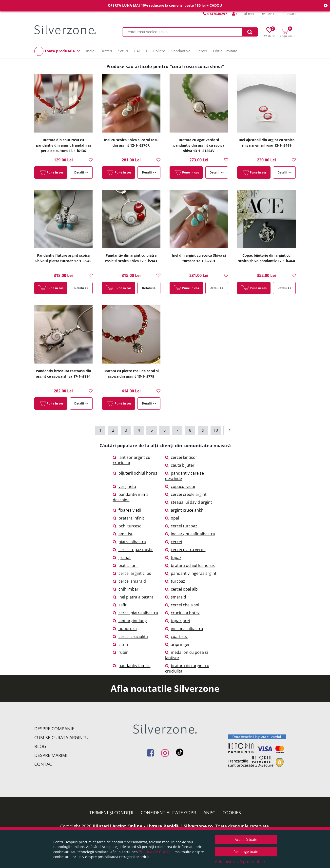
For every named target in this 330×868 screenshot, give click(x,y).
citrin (120, 644)
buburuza (125, 629)
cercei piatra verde (185, 550)
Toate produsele (57, 51)
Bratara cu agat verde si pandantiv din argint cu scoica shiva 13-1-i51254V (199, 145)
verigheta (124, 486)
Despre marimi (51, 755)
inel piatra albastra (133, 597)
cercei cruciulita (130, 637)
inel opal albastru (184, 629)
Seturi (123, 51)
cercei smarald (129, 581)
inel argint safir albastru (190, 534)
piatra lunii (126, 565)
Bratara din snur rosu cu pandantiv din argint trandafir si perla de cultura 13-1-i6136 (63, 145)
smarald (176, 597)
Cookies (232, 812)
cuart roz (176, 637)
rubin (121, 652)
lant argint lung (130, 621)
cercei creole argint (186, 494)
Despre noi (269, 14)
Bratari (106, 51)
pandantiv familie (132, 666)
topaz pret (178, 621)
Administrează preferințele (240, 862)
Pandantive (181, 51)
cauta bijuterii (181, 465)
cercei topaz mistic (133, 550)
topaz (173, 558)
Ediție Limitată (225, 51)
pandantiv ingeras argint (191, 573)
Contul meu (244, 14)
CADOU (141, 51)
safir (120, 605)
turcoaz (175, 581)
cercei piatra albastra (135, 613)
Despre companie (54, 729)
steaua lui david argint (189, 502)
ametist (123, 534)
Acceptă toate (246, 839)
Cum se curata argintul (62, 737)
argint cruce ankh (184, 510)
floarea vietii (127, 510)
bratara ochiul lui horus (190, 565)
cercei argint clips (132, 573)
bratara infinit (128, 518)
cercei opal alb (181, 589)
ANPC (209, 812)
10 (216, 430)
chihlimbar (126, 589)
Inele (90, 51)
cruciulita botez (182, 613)
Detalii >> (81, 172)
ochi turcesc (127, 526)
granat (122, 558)
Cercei (202, 51)
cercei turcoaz (181, 526)
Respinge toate (246, 852)
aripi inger (177, 644)
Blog (40, 746)
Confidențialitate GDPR (168, 812)
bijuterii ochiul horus (135, 473)
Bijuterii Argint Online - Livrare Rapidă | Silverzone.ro (153, 826)
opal (172, 518)
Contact (290, 14)
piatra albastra (129, 542)
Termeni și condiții (111, 812)
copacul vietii (180, 486)
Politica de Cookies (156, 852)
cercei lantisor (181, 457)
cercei (174, 542)
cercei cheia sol (182, 605)
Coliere (159, 51)
